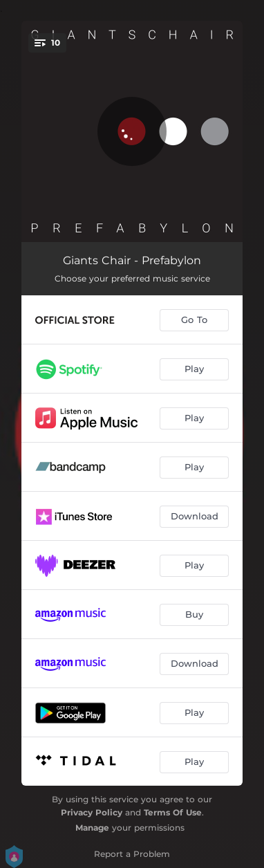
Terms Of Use (173, 812)
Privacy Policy (92, 812)
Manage (92, 828)
